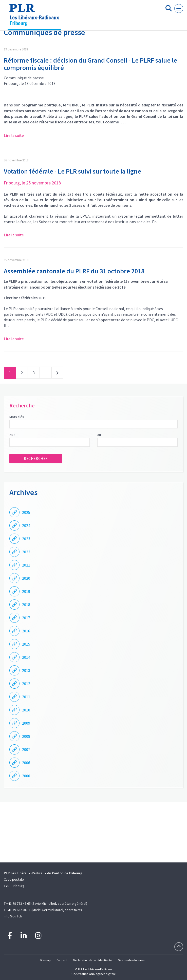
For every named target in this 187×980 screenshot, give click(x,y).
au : (100, 435)
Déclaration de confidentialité (92, 960)
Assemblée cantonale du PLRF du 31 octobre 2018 (74, 271)
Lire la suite (14, 135)
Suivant (57, 374)
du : (12, 435)
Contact (62, 960)
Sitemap (45, 960)
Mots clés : (17, 417)
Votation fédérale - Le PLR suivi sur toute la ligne (72, 171)
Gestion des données (131, 960)
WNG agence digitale (102, 974)
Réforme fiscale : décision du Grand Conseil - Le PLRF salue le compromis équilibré (90, 64)
